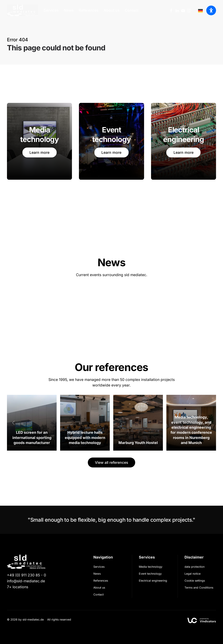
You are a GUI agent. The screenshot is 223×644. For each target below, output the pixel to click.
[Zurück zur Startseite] (23, 10)
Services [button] (51, 10)
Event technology (150, 574)
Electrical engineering (153, 581)
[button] (13, 423)
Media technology (151, 567)
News (69, 10)
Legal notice (193, 574)
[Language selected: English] (201, 10)
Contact (132, 10)
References (89, 10)
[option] (201, 11)
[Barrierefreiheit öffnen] (211, 10)
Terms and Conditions (199, 588)
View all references (111, 462)
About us (99, 588)
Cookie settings (195, 581)
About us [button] (112, 10)
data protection (195, 567)
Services (99, 567)
